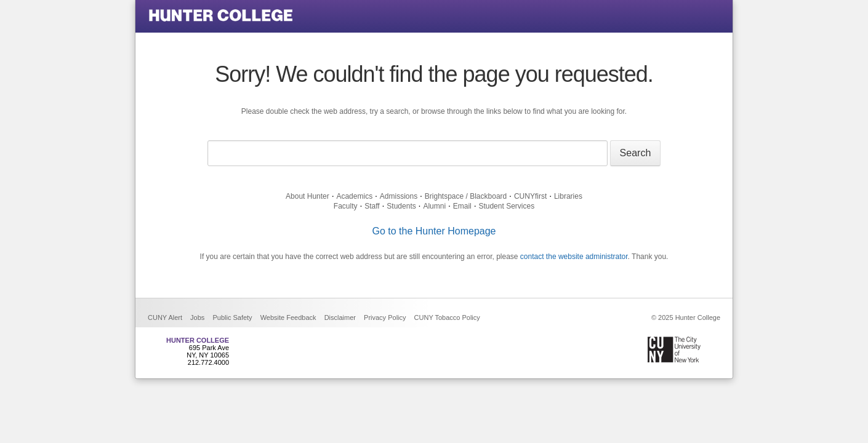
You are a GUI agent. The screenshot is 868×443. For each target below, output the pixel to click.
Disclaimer (340, 317)
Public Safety (232, 317)
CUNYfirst (530, 196)
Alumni (434, 206)
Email (462, 206)
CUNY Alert (165, 317)
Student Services (506, 206)
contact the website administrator (574, 257)
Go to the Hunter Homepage (434, 231)
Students (401, 206)
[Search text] (408, 153)
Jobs (197, 317)
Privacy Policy (385, 317)
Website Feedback (288, 317)
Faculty (346, 206)
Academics (354, 196)
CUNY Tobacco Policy (447, 317)
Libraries (568, 196)
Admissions (399, 196)
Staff (372, 206)
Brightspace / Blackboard (466, 196)
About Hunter (307, 196)
